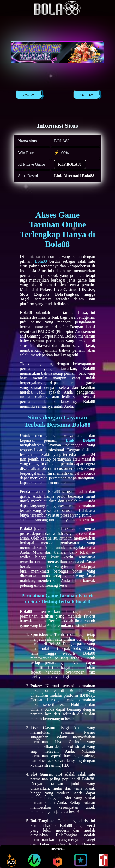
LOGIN (30, 95)
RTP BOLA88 (70, 164)
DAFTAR (87, 95)
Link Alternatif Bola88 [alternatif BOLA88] (74, 176)
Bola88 (41, 261)
